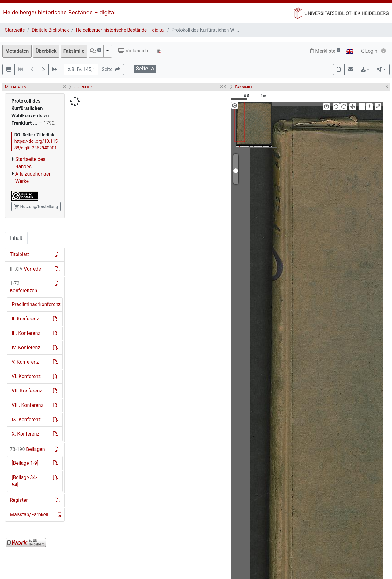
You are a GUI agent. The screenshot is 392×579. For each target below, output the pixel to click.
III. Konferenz (26, 333)
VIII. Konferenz (28, 405)
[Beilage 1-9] (25, 463)
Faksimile (74, 51)
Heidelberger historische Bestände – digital (59, 12)
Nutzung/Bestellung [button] (36, 206)
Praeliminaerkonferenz (36, 304)
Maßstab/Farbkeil (29, 515)
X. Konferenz (25, 434)
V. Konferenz (25, 362)
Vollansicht (134, 51)
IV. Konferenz (26, 348)
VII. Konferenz (27, 391)
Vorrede (25, 269)
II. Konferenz (25, 319)
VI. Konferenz (26, 376)
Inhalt (16, 238)
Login (368, 51)
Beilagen (27, 449)
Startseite (15, 30)
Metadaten (17, 51)
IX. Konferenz (26, 420)
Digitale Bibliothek (50, 30)
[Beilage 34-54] (24, 481)
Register (19, 500)
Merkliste (325, 51)
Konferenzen (23, 287)
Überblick (46, 51)
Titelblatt (19, 254)
